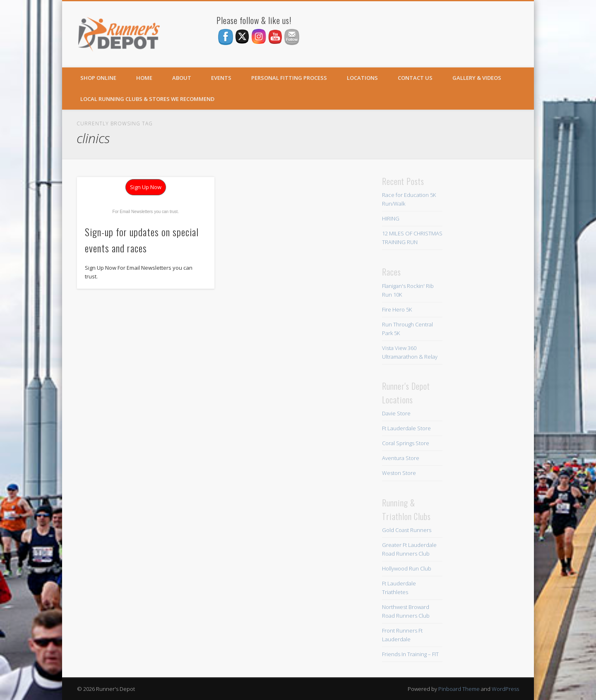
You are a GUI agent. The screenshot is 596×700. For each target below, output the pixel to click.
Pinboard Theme (459, 689)
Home (144, 78)
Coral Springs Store (406, 443)
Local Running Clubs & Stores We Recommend (147, 99)
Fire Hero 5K (397, 309)
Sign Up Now (146, 187)
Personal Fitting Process (289, 78)
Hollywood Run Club (407, 568)
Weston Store (399, 473)
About (182, 78)
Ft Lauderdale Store (406, 428)
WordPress (505, 689)
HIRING (391, 218)
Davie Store (396, 413)
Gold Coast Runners (407, 530)
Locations (362, 78)
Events (221, 78)
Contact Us (415, 78)
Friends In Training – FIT (410, 654)
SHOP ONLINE (98, 78)
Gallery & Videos (477, 78)
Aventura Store (401, 458)
